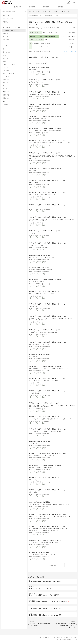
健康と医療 (6, 40)
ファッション (7, 77)
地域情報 (6, 104)
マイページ (52, 637)
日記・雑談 (6, 98)
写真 (4, 61)
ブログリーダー (59, 637)
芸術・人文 (6, 92)
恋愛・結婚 (6, 80)
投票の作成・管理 (8, 19)
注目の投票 (32, 7)
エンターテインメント (9, 31)
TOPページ (41, 637)
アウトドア (6, 70)
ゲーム (5, 86)
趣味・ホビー (7, 83)
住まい (5, 49)
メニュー (74, 4)
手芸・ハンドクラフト (9, 64)
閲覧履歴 (6, 22)
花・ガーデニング (8, 52)
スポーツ (6, 67)
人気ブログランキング (7, 3)
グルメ (5, 46)
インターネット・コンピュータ (12, 28)
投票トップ (17, 7)
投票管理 (60, 7)
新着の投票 (46, 7)
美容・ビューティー (9, 74)
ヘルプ (75, 637)
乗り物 (5, 89)
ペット (5, 43)
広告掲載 (66, 637)
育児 (4, 55)
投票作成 (69, 4)
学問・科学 (6, 95)
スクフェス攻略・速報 (70, 51)
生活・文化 (6, 34)
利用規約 (71, 637)
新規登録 (47, 637)
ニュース (6, 101)
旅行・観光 (6, 58)
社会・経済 (6, 37)
